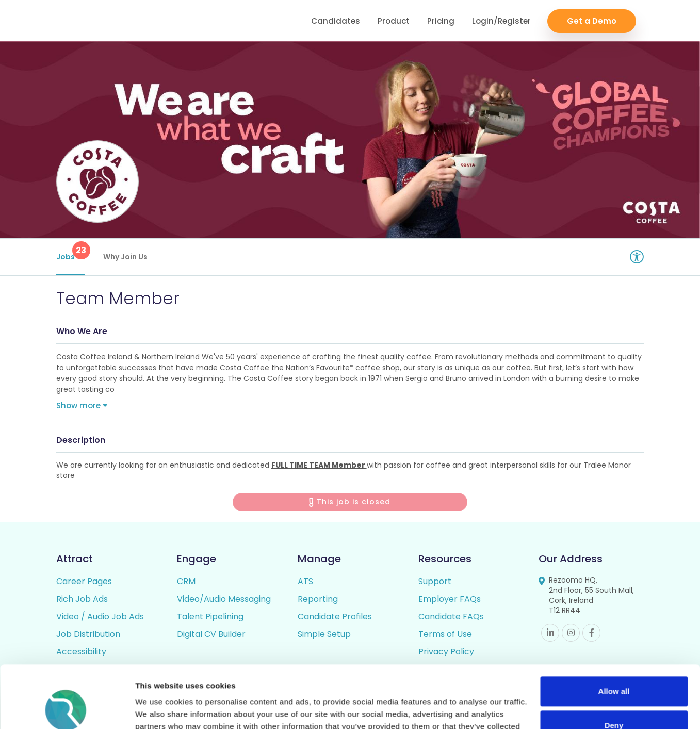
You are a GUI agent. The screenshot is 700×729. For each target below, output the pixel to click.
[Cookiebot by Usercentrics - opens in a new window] (67, 709)
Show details (159, 709)
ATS (305, 581)
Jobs (71, 252)
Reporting (318, 599)
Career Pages (84, 581)
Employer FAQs (450, 599)
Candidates (336, 21)
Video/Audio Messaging (224, 599)
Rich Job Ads (82, 599)
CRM (186, 581)
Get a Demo (592, 21)
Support (435, 581)
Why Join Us (125, 257)
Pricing (441, 21)
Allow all (614, 633)
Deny (614, 666)
